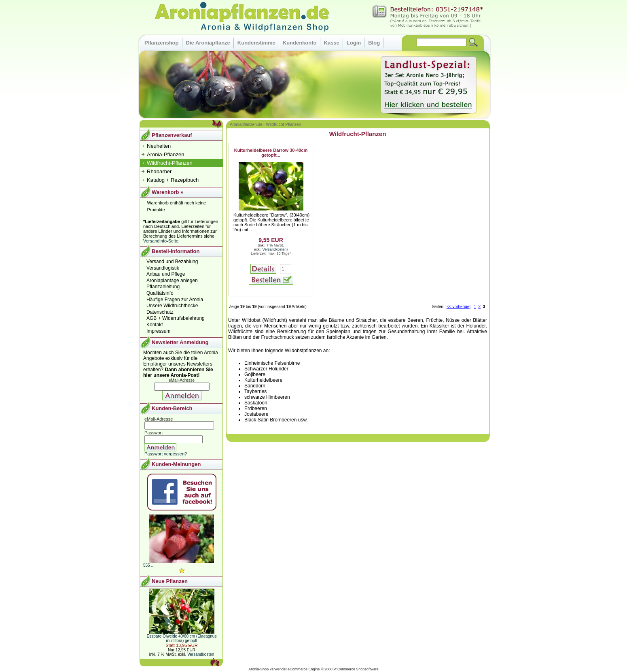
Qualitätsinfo (160, 293)
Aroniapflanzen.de (246, 124)
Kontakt (155, 325)
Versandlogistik (163, 268)
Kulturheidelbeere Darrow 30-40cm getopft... (271, 153)
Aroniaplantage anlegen (172, 281)
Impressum (158, 331)
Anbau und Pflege (166, 274)
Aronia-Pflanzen (166, 154)
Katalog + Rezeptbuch (173, 180)
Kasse (332, 43)
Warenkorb (165, 192)
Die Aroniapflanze (208, 43)
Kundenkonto (300, 43)
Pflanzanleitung (163, 287)
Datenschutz (160, 312)
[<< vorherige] (458, 307)
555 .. (148, 565)
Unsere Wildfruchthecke (172, 306)
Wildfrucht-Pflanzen (284, 124)
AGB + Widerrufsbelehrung (176, 318)
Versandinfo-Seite (161, 241)
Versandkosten (275, 249)
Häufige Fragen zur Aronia (175, 300)
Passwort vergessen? (166, 454)
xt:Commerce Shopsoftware (356, 669)
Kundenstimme (256, 43)
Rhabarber (159, 171)
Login (354, 43)
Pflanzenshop (162, 43)
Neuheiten (159, 146)
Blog (374, 43)
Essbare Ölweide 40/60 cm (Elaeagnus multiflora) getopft (182, 638)
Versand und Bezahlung (172, 262)
